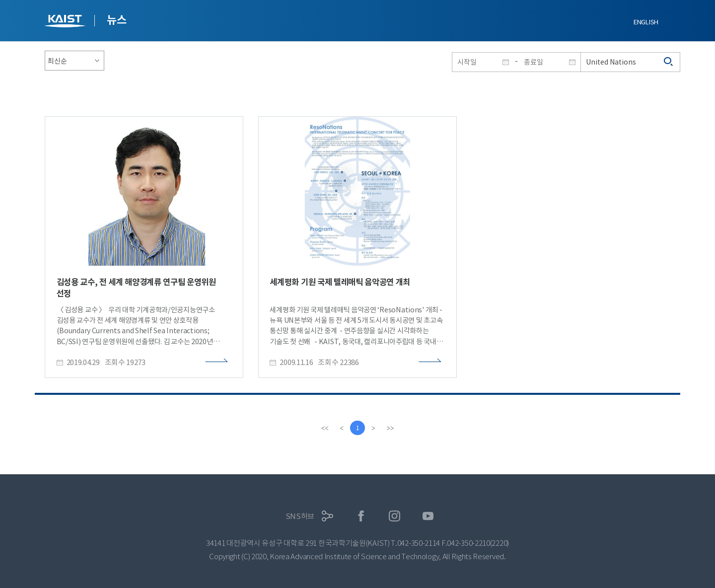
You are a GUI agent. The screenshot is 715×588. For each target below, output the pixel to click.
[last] (390, 428)
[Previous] (342, 428)
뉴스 (116, 20)
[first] (325, 428)
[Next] (373, 428)
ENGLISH (646, 22)
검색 (669, 62)
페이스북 (361, 516)
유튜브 (428, 516)
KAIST (66, 22)
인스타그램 (394, 516)
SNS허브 (300, 516)
